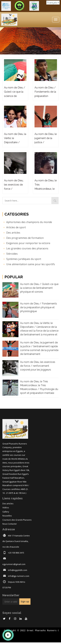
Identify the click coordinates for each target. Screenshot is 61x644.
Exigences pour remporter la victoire (26, 243)
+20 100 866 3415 (16, 553)
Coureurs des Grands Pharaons (17, 520)
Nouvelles (7, 516)
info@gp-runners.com (19, 576)
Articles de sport (14, 227)
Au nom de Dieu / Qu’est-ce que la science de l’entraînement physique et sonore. (39, 288)
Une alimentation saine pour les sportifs (29, 264)
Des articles (11, 233)
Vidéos (6, 508)
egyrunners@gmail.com (14, 564)
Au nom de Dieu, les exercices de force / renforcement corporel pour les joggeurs (38, 366)
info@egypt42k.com (18, 570)
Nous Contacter (10, 524)
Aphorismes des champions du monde (27, 222)
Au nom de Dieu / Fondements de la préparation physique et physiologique (39, 307)
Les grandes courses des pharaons (25, 248)
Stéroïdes (10, 254)
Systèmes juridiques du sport (22, 259)
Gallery (6, 512)
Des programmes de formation (23, 238)
